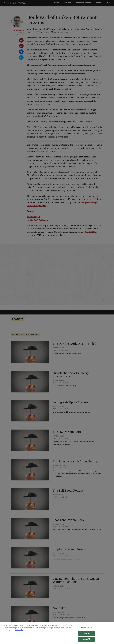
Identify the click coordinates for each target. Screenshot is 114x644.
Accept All (86, 641)
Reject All (86, 635)
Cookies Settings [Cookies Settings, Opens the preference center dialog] (86, 629)
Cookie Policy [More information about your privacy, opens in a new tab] (19, 632)
